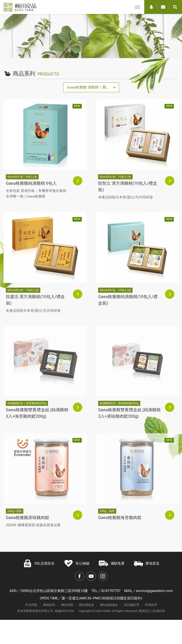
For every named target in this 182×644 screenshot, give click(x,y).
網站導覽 (67, 605)
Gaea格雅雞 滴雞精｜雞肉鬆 (90, 87)
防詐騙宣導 (132, 605)
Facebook (79, 576)
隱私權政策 (87, 605)
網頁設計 (145, 611)
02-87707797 (111, 591)
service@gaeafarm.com (154, 591)
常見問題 (31, 605)
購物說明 (49, 605)
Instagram (103, 576)
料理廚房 (151, 605)
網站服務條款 (109, 605)
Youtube (91, 576)
